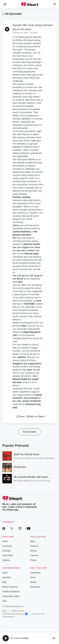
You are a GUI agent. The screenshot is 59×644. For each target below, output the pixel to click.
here (20, 282)
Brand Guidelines (10, 587)
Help (4, 611)
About (5, 573)
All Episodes (13, 14)
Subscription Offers (11, 596)
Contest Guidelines (11, 592)
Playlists (6, 560)
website (21, 357)
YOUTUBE (29, 304)
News (33, 541)
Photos (34, 560)
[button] (20, 416)
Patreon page (32, 254)
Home (33, 577)
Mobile (33, 582)
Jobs (4, 601)
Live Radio (7, 546)
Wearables (35, 587)
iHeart (5, 541)
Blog (4, 582)
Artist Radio (8, 555)
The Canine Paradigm (20, 638)
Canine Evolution (22, 232)
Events (34, 551)
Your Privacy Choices (15, 614)
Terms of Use (39, 614)
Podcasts (7, 551)
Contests (34, 555)
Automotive (35, 573)
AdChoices (8, 617)
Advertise (7, 577)
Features (34, 546)
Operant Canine (32, 244)
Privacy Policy (18, 611)
